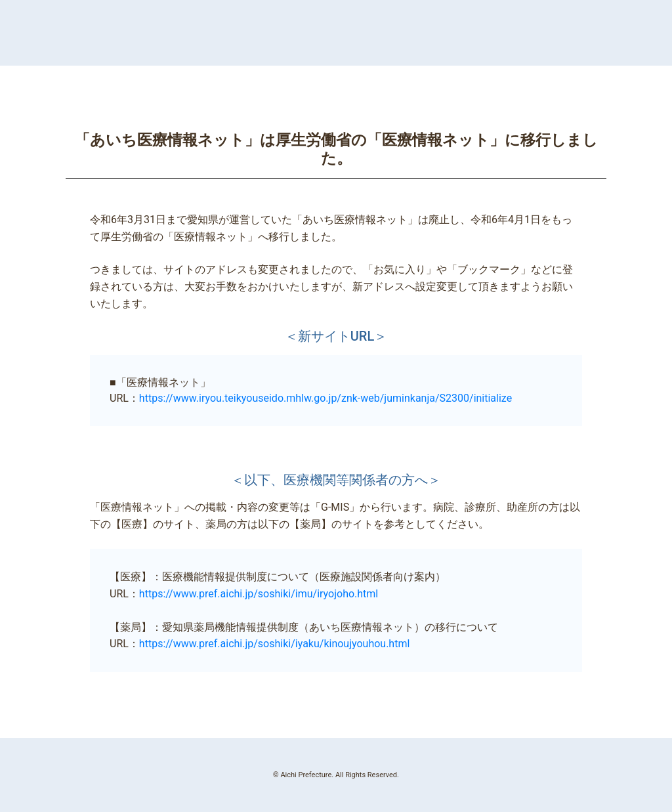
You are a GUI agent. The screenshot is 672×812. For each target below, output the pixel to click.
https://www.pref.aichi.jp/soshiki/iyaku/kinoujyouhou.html (274, 644)
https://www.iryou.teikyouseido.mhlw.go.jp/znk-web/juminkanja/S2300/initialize (325, 398)
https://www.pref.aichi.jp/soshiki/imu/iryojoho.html (259, 594)
